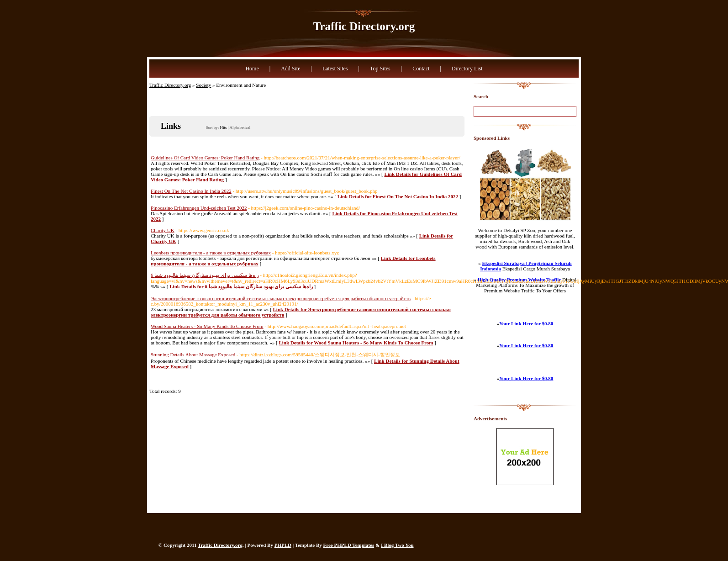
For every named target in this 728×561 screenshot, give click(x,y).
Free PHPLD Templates (349, 545)
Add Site (290, 69)
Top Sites (380, 69)
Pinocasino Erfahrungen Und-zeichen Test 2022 (199, 208)
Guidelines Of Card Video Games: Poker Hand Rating (205, 158)
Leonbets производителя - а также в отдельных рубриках (211, 253)
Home (252, 69)
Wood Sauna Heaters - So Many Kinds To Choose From (207, 326)
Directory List (467, 69)
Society (203, 85)
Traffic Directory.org (364, 26)
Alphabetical (240, 127)
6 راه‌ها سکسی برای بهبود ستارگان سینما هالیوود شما (205, 275)
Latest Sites (335, 69)
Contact (421, 69)
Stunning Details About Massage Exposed (193, 355)
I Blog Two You (397, 545)
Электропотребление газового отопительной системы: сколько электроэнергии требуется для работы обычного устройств (281, 298)
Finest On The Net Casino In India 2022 (191, 191)
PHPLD (283, 545)
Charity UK (163, 230)
